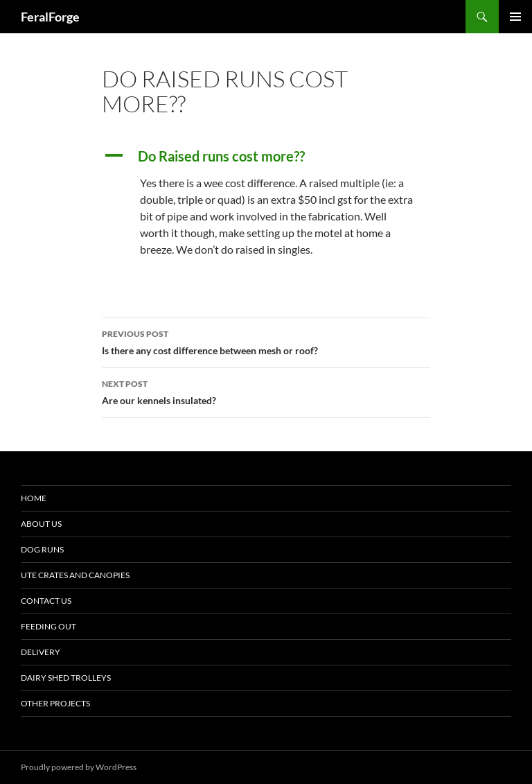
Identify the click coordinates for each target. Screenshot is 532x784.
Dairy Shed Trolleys (66, 678)
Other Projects (55, 703)
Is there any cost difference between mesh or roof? (266, 341)
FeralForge (50, 17)
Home (34, 498)
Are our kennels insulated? (266, 391)
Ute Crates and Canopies (75, 575)
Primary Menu (515, 17)
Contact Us (46, 601)
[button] (266, 156)
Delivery (41, 652)
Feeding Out (48, 626)
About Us (41, 524)
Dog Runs (42, 549)
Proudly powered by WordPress (79, 767)
